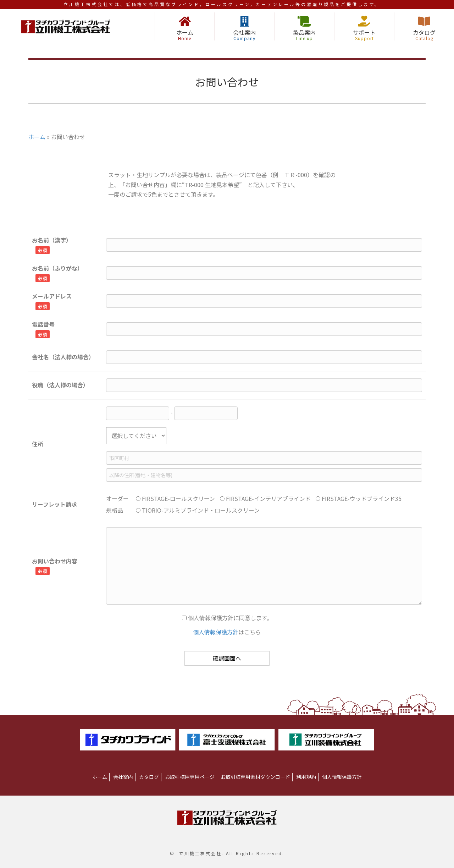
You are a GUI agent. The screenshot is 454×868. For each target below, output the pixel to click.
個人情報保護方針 (216, 632)
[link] (100, 777)
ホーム (37, 137)
